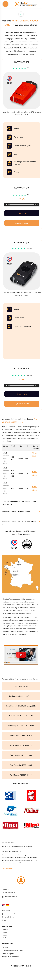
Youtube (5, 932)
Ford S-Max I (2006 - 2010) (21, 736)
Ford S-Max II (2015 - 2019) (21, 745)
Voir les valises (35, 473)
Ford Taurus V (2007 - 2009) (21, 775)
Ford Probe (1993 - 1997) (21, 696)
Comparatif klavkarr (8, 917)
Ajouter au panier (22, 404)
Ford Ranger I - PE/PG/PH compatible (21, 706)
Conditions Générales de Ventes (13, 951)
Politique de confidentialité (11, 957)
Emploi (4, 920)
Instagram (5, 935)
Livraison (5, 948)
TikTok (4, 938)
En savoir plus (22, 394)
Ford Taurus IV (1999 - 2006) (21, 765)
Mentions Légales (8, 954)
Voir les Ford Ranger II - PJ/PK (21, 716)
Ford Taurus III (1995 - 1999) (21, 755)
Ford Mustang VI (21, 686)
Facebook (5, 930)
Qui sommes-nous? (8, 914)
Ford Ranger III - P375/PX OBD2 (21, 726)
